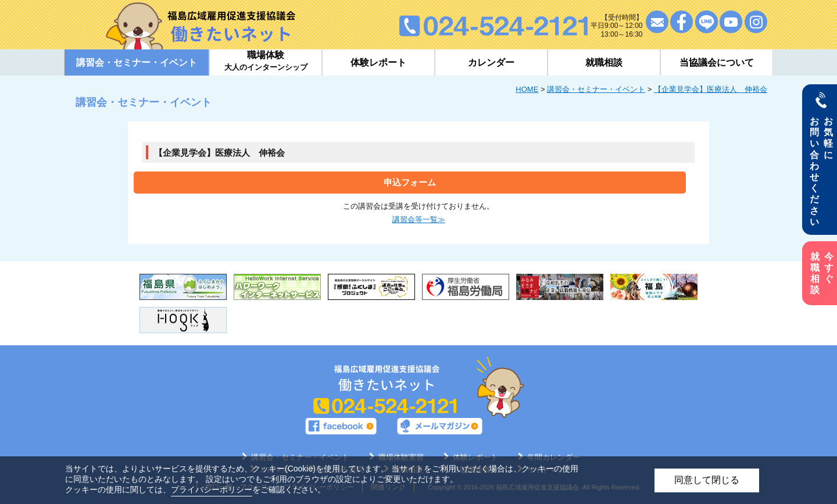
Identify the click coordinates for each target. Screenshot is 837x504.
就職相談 (604, 62)
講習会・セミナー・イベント (596, 89)
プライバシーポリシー (212, 489)
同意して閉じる (707, 480)
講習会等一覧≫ (419, 219)
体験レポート (378, 62)
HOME (527, 89)
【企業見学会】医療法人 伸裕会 (711, 89)
